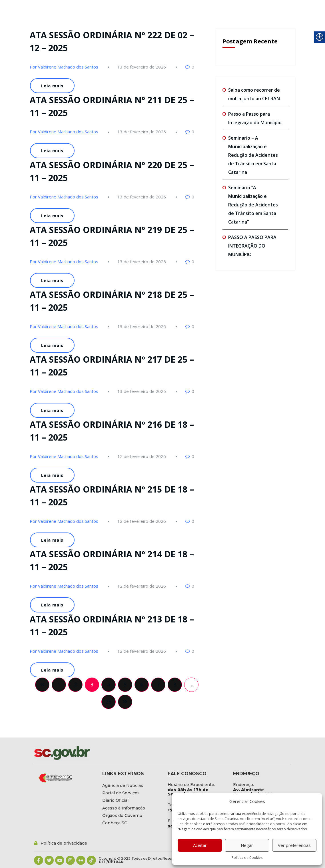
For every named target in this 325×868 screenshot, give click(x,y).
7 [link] (158, 684)
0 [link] (193, 67)
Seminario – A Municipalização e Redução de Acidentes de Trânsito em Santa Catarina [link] (253, 155)
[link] (142, 67)
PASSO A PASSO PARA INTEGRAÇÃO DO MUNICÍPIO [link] (252, 246)
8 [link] (175, 684)
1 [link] (59, 684)
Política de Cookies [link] (247, 858)
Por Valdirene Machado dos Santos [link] (64, 67)
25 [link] (109, 702)
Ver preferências (294, 845)
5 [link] (125, 684)
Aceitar (200, 845)
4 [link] (109, 684)
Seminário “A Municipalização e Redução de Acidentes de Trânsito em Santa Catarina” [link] (253, 205)
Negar (247, 845)
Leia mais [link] (52, 86)
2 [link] (75, 684)
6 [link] (142, 684)
